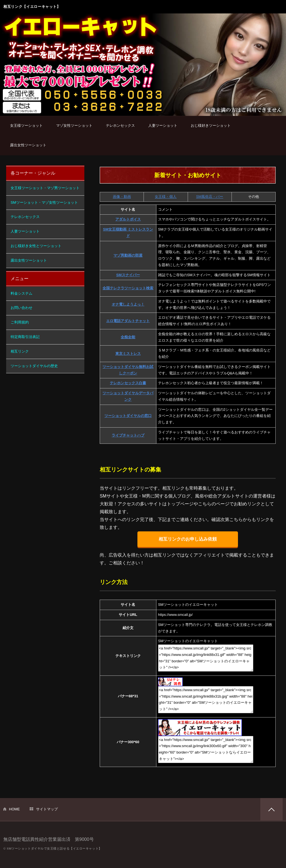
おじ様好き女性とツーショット (36, 246)
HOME (14, 809)
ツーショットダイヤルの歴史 (34, 366)
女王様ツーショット (26, 125)
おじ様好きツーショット (211, 125)
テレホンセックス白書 (128, 383)
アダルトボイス (128, 219)
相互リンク (20, 351)
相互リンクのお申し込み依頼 (188, 539)
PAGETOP (271, 809)
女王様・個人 (166, 197)
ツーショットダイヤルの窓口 (128, 416)
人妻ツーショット (163, 125)
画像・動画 (122, 197)
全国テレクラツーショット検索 (128, 288)
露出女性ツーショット (28, 145)
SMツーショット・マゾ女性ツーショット (44, 202)
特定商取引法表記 (25, 337)
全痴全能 (128, 337)
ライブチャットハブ (128, 435)
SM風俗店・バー (210, 197)
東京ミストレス (128, 354)
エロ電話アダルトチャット (128, 321)
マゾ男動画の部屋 (128, 255)
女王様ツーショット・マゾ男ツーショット (45, 188)
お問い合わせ (22, 308)
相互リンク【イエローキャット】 (32, 7)
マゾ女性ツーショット (74, 125)
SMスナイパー (128, 275)
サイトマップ (47, 809)
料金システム (22, 293)
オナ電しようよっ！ (128, 304)
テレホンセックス (120, 125)
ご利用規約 (20, 322)
